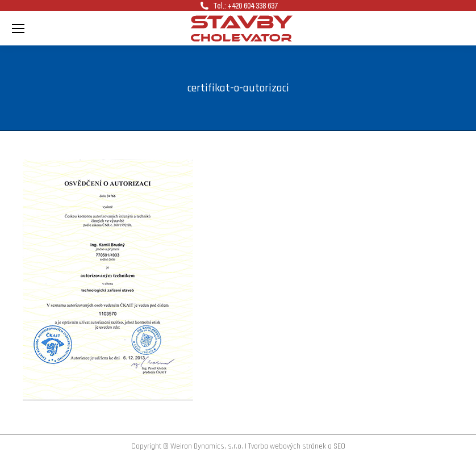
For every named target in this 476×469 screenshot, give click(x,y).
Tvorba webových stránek (287, 446)
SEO (339, 446)
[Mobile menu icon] (18, 28)
